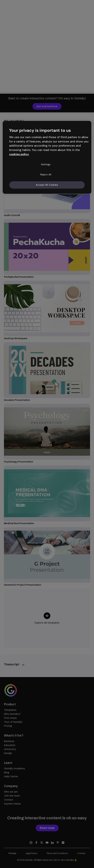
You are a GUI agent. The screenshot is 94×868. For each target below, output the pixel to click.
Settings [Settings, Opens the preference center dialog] (46, 164)
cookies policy (19, 154)
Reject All (46, 174)
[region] (47, 157)
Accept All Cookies (47, 185)
